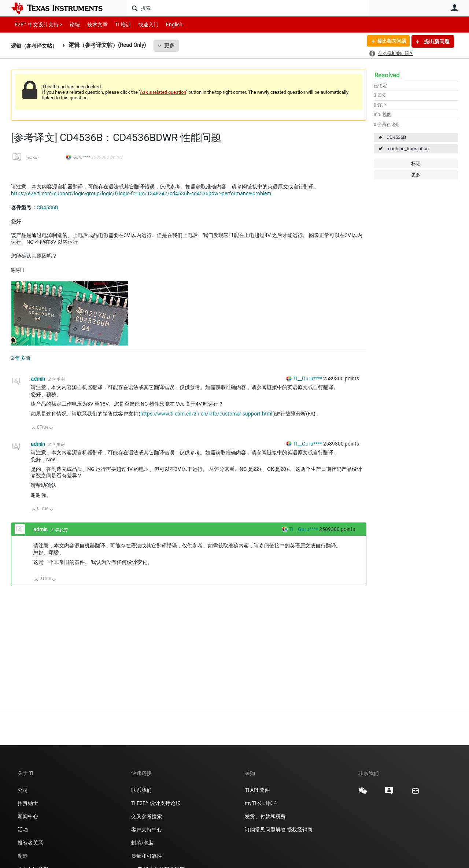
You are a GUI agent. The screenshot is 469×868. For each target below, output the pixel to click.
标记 (416, 164)
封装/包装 (143, 843)
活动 (23, 830)
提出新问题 (436, 41)
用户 (454, 8)
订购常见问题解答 (265, 830)
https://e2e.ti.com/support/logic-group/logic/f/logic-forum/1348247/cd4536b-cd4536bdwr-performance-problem (141, 193)
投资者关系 (30, 843)
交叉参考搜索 (147, 816)
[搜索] (248, 8)
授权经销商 (300, 830)
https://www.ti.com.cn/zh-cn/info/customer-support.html (206, 414)
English (165, 24)
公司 (23, 790)
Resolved (387, 75)
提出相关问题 (389, 41)
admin (32, 158)
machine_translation (408, 149)
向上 (34, 429)
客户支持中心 (147, 830)
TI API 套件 (257, 790)
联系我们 (141, 790)
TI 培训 (117, 24)
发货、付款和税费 (265, 816)
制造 (23, 856)
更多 (173, 45)
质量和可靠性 (147, 856)
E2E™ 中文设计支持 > (37, 24)
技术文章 (92, 24)
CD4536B (396, 137)
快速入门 (141, 24)
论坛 (71, 24)
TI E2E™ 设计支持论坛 (156, 803)
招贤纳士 (28, 803)
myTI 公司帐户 (261, 803)
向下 (51, 429)
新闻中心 (28, 816)
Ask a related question (163, 92)
